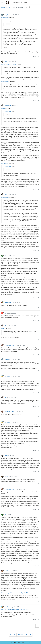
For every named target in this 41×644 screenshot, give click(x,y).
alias (6, 61)
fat (5, 256)
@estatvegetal (5, 18)
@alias (3, 108)
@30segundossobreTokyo (8, 64)
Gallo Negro (8, 376)
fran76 (6, 477)
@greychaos (7, 21)
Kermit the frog (8, 302)
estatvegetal (8, 105)
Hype (6, 313)
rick (6, 325)
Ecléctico (7, 571)
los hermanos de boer (10, 345)
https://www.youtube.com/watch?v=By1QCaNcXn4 (15, 593)
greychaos (7, 15)
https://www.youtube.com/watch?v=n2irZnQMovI (15, 610)
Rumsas (7, 456)
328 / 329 (21, 635)
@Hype (3, 328)
